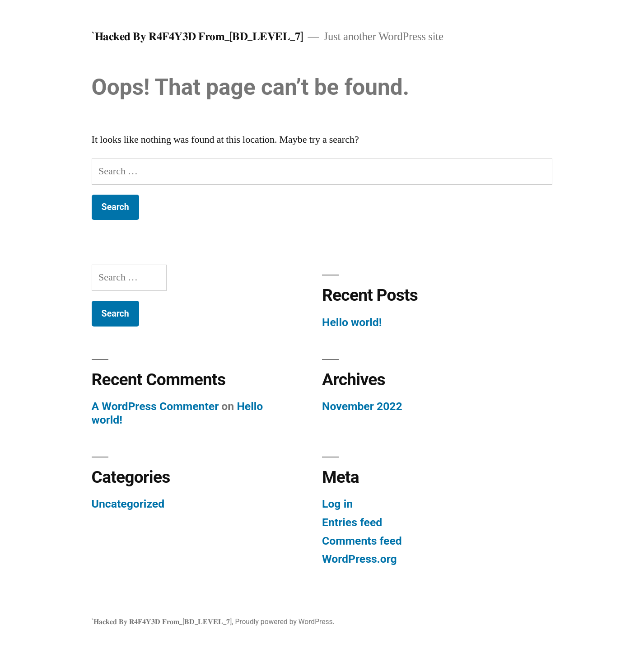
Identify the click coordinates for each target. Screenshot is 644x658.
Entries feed (352, 522)
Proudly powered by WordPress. (285, 622)
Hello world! (352, 322)
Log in (337, 504)
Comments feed (362, 541)
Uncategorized (128, 504)
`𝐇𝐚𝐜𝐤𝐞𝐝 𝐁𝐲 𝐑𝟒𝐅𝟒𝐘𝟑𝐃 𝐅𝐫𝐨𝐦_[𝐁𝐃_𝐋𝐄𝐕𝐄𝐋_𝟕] (198, 36)
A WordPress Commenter (155, 406)
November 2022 (362, 406)
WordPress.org (359, 559)
